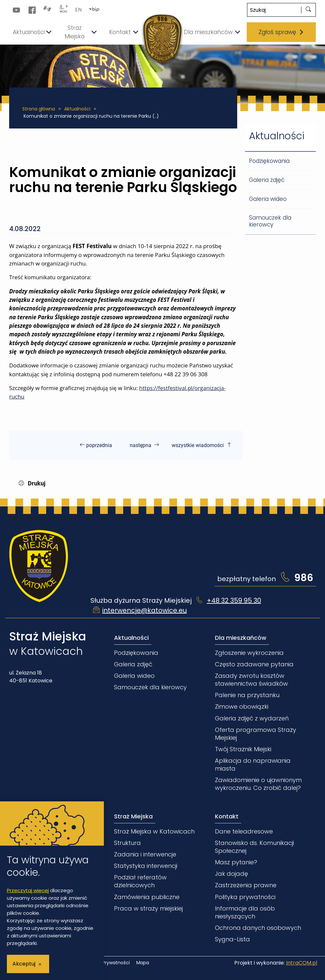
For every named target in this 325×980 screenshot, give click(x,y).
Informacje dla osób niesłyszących (245, 912)
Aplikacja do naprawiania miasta (253, 764)
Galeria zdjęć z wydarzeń (252, 718)
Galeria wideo (268, 199)
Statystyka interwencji (146, 866)
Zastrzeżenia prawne (246, 885)
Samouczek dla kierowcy (270, 221)
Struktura (127, 843)
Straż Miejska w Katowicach (154, 831)
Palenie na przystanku (247, 695)
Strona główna (39, 109)
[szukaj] (308, 10)
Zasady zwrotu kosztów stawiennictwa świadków (251, 680)
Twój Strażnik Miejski (243, 749)
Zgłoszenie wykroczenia (249, 653)
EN (78, 10)
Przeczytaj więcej (28, 890)
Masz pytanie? (236, 862)
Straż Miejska (133, 816)
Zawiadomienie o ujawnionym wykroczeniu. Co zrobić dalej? (258, 784)
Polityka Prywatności (107, 963)
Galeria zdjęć (267, 180)
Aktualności (77, 109)
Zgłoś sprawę (281, 32)
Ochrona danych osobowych (258, 928)
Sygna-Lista (232, 939)
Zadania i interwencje (145, 854)
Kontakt (227, 816)
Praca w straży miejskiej (148, 908)
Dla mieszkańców (241, 638)
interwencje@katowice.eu (144, 610)
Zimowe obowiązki (242, 706)
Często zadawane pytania (254, 664)
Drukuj (32, 483)
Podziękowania (269, 161)
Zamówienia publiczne (147, 897)
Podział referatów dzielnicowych (140, 881)
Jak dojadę (231, 874)
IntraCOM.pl (302, 963)
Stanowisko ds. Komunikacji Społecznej (254, 847)
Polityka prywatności (245, 897)
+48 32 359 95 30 (234, 600)
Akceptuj (24, 964)
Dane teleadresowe (244, 831)
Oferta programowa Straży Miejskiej (256, 734)
